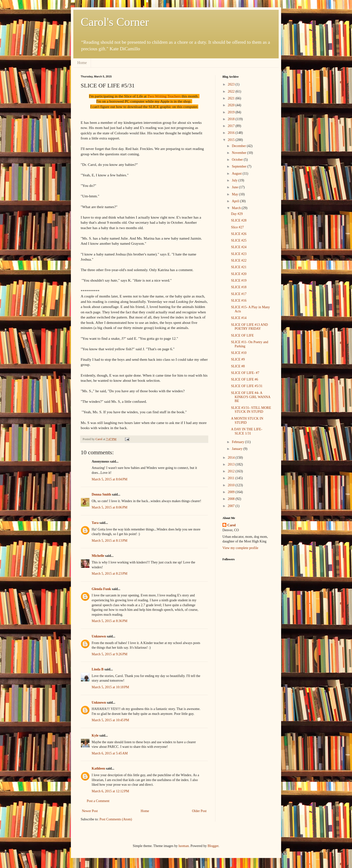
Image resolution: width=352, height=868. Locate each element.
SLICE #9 (238, 359)
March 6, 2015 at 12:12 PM (110, 791)
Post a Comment (98, 801)
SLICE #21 (239, 267)
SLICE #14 (239, 318)
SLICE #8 (238, 366)
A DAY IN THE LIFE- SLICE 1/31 (247, 431)
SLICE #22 (239, 260)
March (237, 208)
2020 (232, 105)
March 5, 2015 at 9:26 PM (110, 654)
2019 (232, 112)
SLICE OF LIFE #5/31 (247, 386)
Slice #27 (237, 227)
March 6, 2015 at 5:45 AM (110, 753)
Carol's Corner (115, 22)
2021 (232, 98)
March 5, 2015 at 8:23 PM (110, 574)
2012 (232, 471)
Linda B (98, 669)
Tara (95, 523)
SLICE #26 (239, 234)
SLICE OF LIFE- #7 (245, 373)
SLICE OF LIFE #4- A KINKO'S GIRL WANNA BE (251, 397)
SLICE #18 (239, 287)
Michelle (98, 556)
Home (82, 63)
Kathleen (98, 768)
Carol (231, 525)
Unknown (99, 636)
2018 (232, 119)
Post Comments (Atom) (116, 819)
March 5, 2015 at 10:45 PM (110, 720)
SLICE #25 (239, 240)
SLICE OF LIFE (242, 335)
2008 (232, 499)
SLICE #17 (239, 294)
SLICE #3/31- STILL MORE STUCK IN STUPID (251, 410)
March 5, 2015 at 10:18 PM (110, 687)
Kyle (95, 736)
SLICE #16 (239, 301)
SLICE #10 (239, 353)
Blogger (213, 846)
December (239, 146)
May (235, 194)
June (235, 187)
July (235, 180)
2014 (232, 458)
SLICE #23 (239, 254)
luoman (184, 846)
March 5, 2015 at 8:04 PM (110, 479)
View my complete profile (240, 548)
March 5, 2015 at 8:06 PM (110, 507)
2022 (232, 91)
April (236, 201)
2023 (232, 84)
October (238, 160)
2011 (232, 478)
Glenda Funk (101, 589)
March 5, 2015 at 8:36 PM (110, 621)
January (237, 449)
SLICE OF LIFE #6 (245, 379)
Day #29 (237, 214)
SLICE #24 (239, 247)
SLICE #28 (239, 220)
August (237, 174)
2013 (232, 464)
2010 (232, 485)
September (239, 166)
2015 (232, 140)
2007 (232, 506)
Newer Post (90, 811)
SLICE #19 (239, 281)
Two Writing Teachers (164, 96)
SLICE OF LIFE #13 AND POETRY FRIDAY (249, 327)
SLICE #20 (239, 274)
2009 (232, 492)
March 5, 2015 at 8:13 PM (110, 541)
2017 (232, 126)
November (239, 153)
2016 (232, 133)
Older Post (199, 811)
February (238, 442)
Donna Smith (101, 494)
